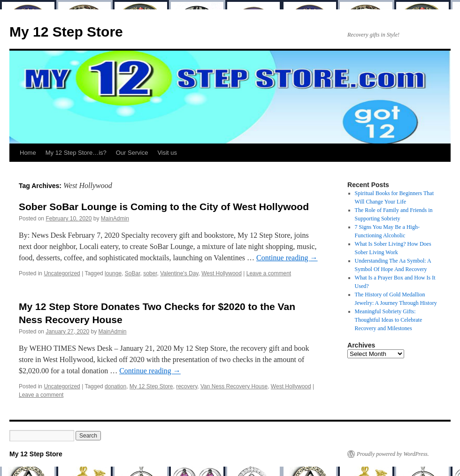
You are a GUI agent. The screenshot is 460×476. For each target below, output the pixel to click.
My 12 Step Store (66, 32)
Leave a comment (269, 273)
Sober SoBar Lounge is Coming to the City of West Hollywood (164, 207)
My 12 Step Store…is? (76, 153)
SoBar (133, 273)
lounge (113, 273)
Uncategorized (62, 273)
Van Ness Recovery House (234, 386)
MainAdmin (115, 219)
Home (28, 153)
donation (115, 386)
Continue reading (287, 258)
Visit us (167, 153)
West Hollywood (222, 273)
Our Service (132, 153)
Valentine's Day (179, 273)
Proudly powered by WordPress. (393, 454)
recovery (187, 386)
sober (150, 273)
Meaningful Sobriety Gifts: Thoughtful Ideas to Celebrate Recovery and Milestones (389, 320)
